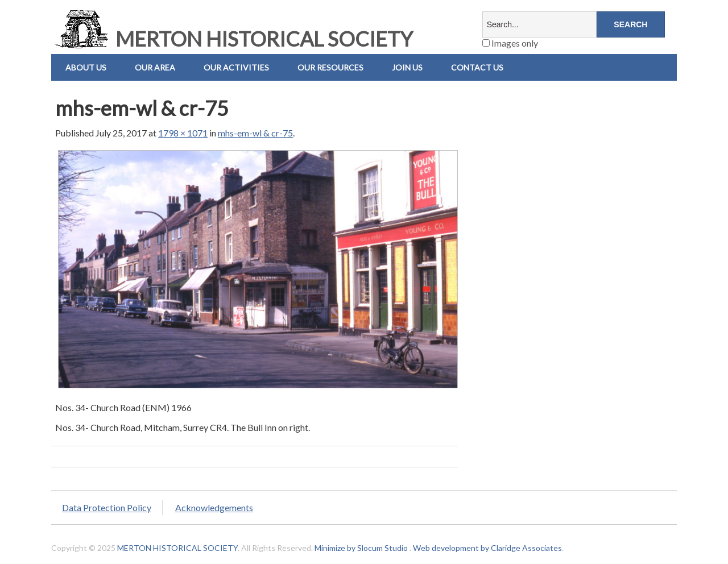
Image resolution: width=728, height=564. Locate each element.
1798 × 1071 (183, 133)
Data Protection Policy (107, 507)
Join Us (407, 67)
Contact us (477, 67)
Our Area (155, 67)
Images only (510, 43)
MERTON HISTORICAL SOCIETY (232, 39)
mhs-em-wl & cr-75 (255, 133)
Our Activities (236, 67)
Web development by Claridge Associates (487, 548)
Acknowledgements (214, 507)
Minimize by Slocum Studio (361, 548)
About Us (86, 67)
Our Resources (330, 67)
